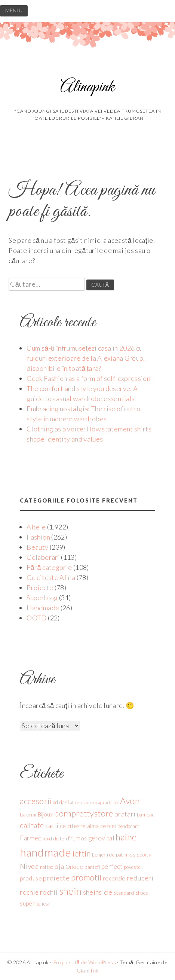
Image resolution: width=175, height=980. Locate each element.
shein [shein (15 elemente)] (70, 891)
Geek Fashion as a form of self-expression (88, 378)
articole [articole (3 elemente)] (112, 802)
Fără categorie (49, 567)
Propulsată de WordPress (85, 962)
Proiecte (40, 587)
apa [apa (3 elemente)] (101, 802)
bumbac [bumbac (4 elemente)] (146, 815)
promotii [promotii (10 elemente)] (86, 877)
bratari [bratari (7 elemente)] (125, 814)
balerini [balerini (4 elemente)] (28, 815)
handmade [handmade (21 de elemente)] (45, 852)
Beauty (37, 547)
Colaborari (43, 557)
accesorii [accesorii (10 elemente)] (36, 801)
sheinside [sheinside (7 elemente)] (98, 892)
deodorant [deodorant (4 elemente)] (129, 826)
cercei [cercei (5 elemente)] (108, 826)
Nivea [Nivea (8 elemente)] (29, 866)
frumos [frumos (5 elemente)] (77, 838)
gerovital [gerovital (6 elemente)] (101, 838)
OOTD (36, 618)
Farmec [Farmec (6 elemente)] (30, 838)
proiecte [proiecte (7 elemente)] (56, 878)
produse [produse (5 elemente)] (31, 878)
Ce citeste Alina (51, 577)
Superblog (42, 598)
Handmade (43, 608)
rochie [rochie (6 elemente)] (29, 892)
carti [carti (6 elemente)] (52, 826)
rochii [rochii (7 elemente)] (49, 892)
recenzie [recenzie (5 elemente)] (114, 878)
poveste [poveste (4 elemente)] (132, 867)
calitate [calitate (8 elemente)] (32, 825)
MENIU (14, 10)
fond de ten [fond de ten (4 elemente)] (55, 839)
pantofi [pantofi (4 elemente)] (92, 867)
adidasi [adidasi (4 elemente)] (61, 802)
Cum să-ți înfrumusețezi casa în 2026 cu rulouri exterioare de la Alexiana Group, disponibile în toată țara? (86, 358)
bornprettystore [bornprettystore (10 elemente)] (84, 813)
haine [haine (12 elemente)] (126, 837)
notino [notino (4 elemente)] (47, 867)
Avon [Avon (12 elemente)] (130, 801)
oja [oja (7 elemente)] (59, 866)
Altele (36, 527)
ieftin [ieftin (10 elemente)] (82, 854)
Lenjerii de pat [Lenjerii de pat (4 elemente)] (108, 855)
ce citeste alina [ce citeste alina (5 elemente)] (79, 826)
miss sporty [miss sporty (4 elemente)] (138, 855)
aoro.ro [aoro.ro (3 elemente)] (91, 802)
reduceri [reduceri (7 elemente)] (140, 878)
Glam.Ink (88, 970)
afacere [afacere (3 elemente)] (77, 802)
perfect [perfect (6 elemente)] (112, 866)
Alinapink (87, 87)
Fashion (38, 537)
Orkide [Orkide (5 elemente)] (74, 867)
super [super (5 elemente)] (27, 903)
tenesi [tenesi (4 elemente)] (43, 904)
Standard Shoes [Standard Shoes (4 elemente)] (131, 893)
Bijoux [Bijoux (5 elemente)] (45, 814)
